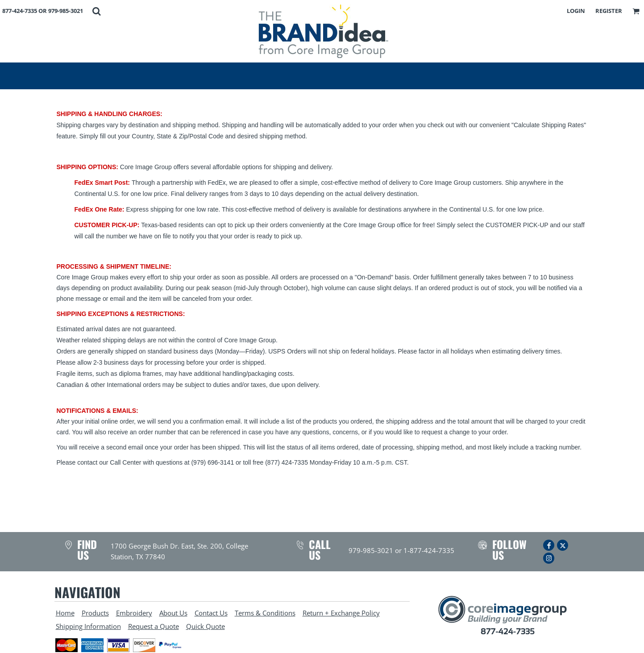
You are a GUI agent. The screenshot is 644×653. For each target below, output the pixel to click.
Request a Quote (154, 626)
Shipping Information (88, 626)
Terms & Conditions (265, 613)
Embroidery (134, 613)
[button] (96, 11)
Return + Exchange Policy (341, 613)
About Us (173, 613)
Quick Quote (206, 626)
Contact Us (211, 613)
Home (65, 613)
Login (576, 11)
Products (95, 613)
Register (609, 11)
